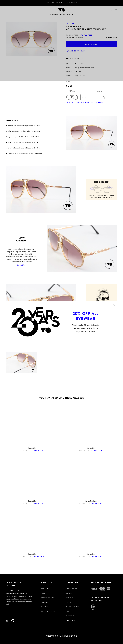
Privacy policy (48, 611)
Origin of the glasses (48, 600)
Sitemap (45, 607)
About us (45, 589)
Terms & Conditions (71, 600)
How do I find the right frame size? (85, 103)
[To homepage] (61, 636)
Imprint (44, 593)
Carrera (21, 265)
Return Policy (73, 607)
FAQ (68, 611)
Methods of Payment (72, 591)
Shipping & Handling (71, 618)
